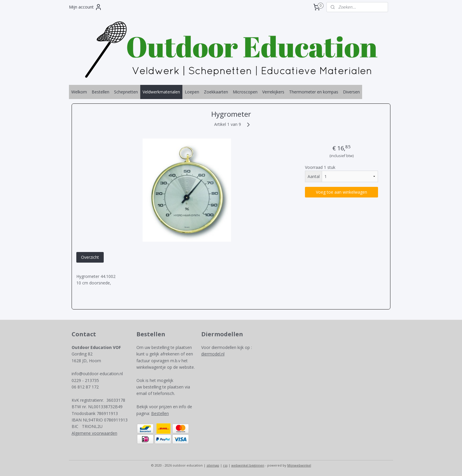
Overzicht (90, 257)
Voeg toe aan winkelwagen (341, 192)
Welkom (79, 92)
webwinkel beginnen (248, 465)
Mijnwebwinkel (299, 465)
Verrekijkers (273, 92)
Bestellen (100, 92)
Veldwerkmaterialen (161, 92)
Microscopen (245, 92)
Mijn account (85, 7)
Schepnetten (126, 92)
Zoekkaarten (216, 92)
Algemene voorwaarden (94, 433)
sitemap (213, 465)
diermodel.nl (213, 354)
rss (225, 465)
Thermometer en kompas (314, 92)
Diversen (351, 92)
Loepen (192, 92)
